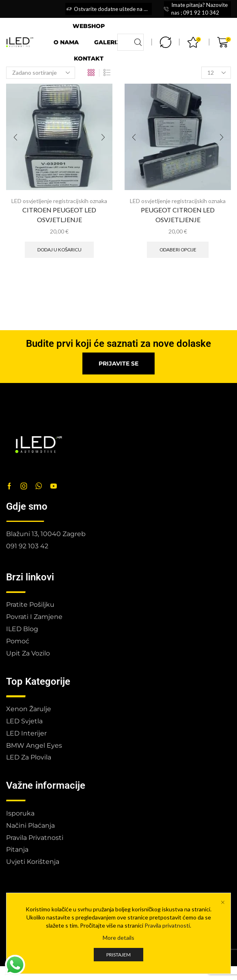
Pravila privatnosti (167, 925)
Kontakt (89, 58)
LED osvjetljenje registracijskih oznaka (59, 201)
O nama (66, 42)
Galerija (109, 42)
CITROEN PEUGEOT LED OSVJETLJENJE (59, 215)
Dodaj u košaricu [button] (59, 250)
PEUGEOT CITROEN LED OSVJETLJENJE (178, 215)
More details (118, 938)
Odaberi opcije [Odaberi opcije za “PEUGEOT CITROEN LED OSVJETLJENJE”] (178, 250)
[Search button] (138, 42)
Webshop (89, 26)
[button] (118, 363)
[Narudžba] (41, 73)
